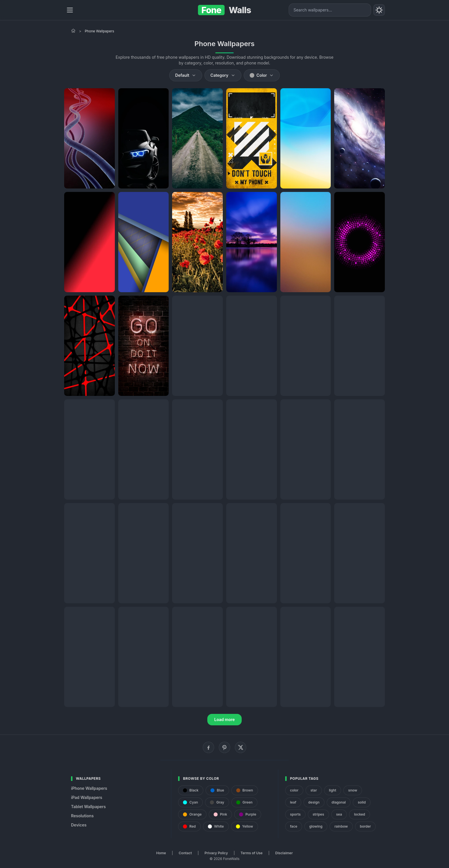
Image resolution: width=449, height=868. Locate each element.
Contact (185, 853)
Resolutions (82, 816)
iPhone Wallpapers (89, 788)
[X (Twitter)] (241, 747)
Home (161, 853)
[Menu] (70, 10)
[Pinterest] (224, 747)
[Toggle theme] (379, 10)
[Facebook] (208, 747)
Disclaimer (284, 853)
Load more (224, 719)
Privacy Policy (216, 853)
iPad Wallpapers (87, 797)
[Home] (73, 31)
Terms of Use (252, 853)
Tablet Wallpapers (88, 807)
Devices (79, 825)
